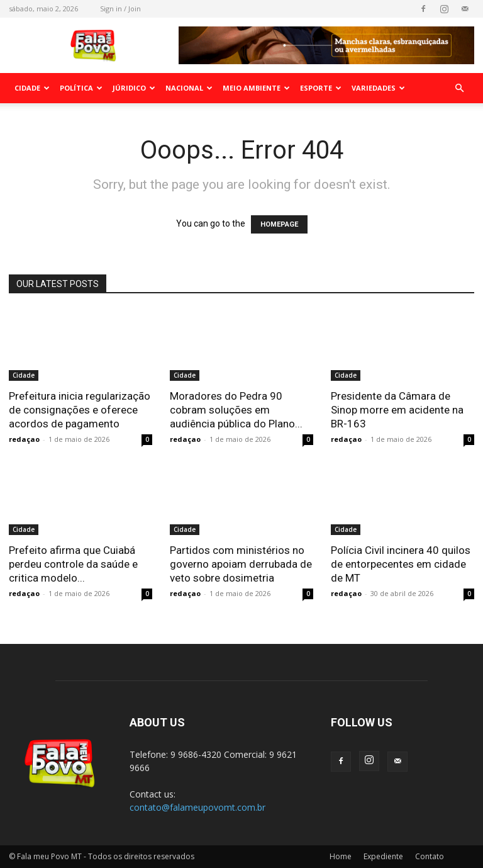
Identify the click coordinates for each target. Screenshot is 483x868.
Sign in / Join (120, 8)
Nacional (189, 88)
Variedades (378, 88)
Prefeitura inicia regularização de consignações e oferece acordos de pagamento (80, 410)
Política (81, 88)
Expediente (383, 856)
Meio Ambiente (256, 88)
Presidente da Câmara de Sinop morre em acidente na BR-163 (397, 410)
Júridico (134, 88)
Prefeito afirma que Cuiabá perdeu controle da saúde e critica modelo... (73, 564)
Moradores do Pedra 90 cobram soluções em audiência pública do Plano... (236, 410)
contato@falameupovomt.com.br (197, 807)
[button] (459, 88)
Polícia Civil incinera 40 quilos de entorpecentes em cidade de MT (401, 564)
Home (341, 856)
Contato (430, 856)
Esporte (321, 88)
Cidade (32, 88)
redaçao (24, 439)
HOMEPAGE (279, 224)
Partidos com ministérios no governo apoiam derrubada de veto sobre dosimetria (241, 564)
